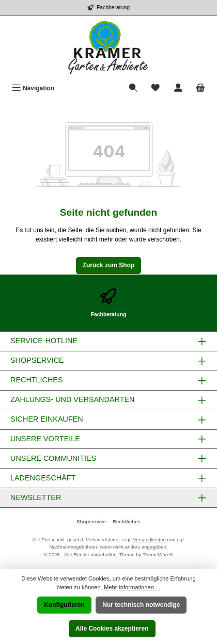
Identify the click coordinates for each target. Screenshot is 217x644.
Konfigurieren (64, 605)
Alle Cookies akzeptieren (112, 629)
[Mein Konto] (178, 89)
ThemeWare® (158, 554)
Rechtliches (127, 521)
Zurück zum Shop (109, 265)
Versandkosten (149, 540)
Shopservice (91, 521)
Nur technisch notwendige (141, 605)
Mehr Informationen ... (132, 587)
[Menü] (33, 89)
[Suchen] (133, 89)
